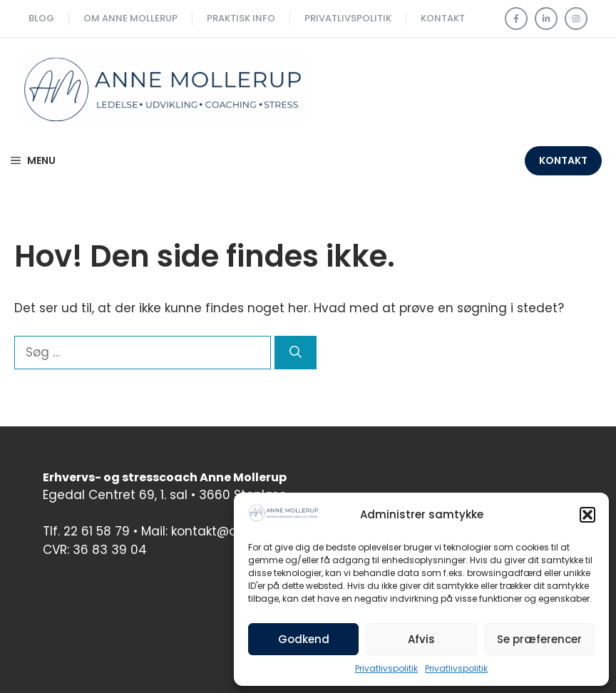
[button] (587, 515)
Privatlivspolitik (386, 668)
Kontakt (443, 18)
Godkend (304, 639)
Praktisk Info (241, 18)
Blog (41, 18)
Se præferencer (539, 639)
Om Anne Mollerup (130, 18)
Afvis (421, 639)
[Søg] (296, 353)
